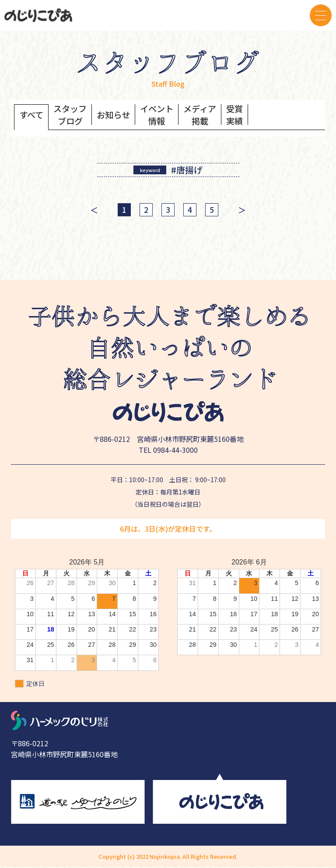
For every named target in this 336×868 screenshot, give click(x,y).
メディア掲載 (207, 116)
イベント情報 (162, 116)
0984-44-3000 (175, 451)
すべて (32, 115)
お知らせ (117, 115)
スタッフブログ (72, 116)
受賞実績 (243, 116)
